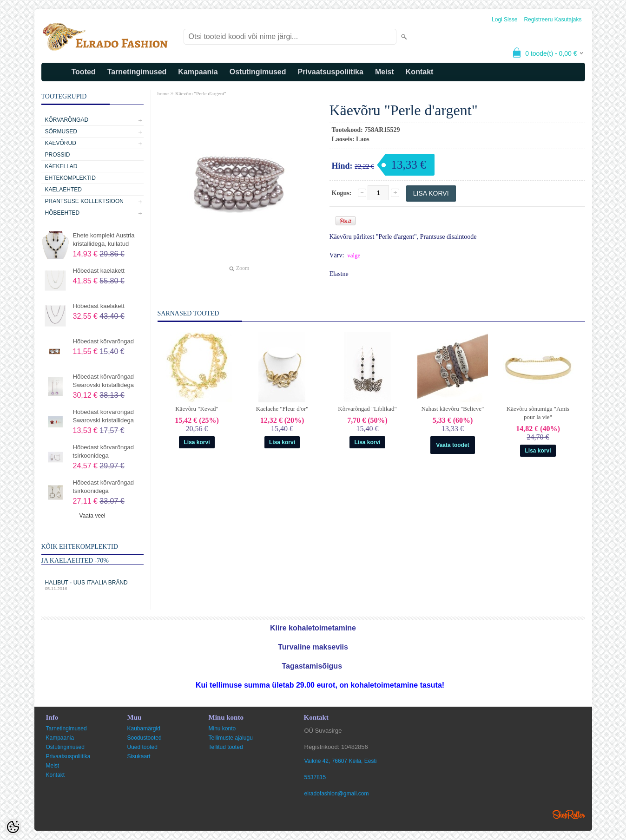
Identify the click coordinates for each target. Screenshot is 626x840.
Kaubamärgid (144, 728)
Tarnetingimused (137, 72)
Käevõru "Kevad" (197, 409)
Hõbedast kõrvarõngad (104, 341)
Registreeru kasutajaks (553, 20)
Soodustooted (145, 738)
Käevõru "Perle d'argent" (201, 93)
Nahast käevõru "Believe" (453, 409)
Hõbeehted (63, 213)
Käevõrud (61, 143)
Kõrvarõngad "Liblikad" (367, 409)
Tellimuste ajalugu (231, 738)
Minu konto (222, 728)
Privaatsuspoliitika (331, 72)
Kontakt (420, 72)
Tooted (84, 72)
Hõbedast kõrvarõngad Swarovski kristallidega (104, 381)
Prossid (58, 155)
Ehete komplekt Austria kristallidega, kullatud (104, 240)
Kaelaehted (63, 190)
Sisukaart (139, 756)
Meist (385, 72)
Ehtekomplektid (70, 178)
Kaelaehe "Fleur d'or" (282, 409)
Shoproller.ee (569, 814)
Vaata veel (92, 516)
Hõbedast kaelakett (99, 271)
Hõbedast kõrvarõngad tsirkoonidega (104, 451)
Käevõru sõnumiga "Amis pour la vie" (538, 413)
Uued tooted (142, 747)
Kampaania (198, 72)
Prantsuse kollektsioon (84, 201)
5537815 (315, 777)
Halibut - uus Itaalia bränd (92, 585)
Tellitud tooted (226, 747)
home (163, 93)
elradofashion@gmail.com (337, 794)
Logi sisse (504, 20)
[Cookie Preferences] (13, 827)
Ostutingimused (258, 72)
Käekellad (61, 166)
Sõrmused (61, 131)
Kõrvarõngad (67, 120)
